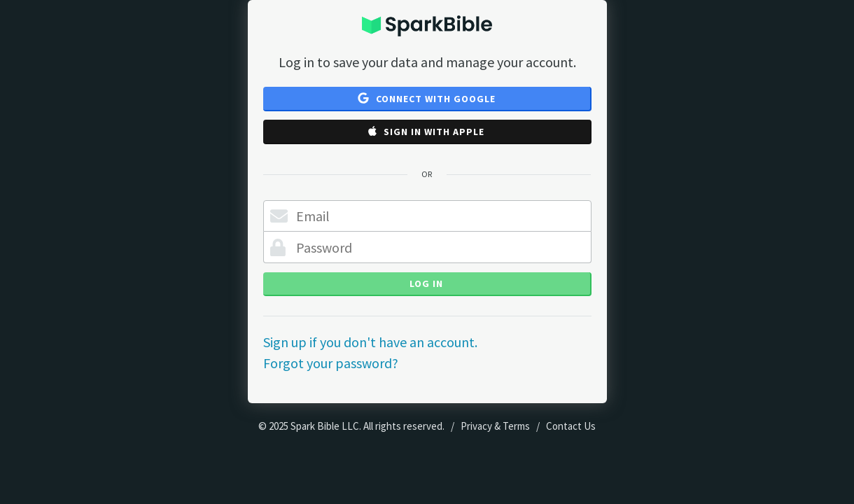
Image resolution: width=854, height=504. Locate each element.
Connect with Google (427, 99)
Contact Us (571, 426)
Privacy (476, 426)
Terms (516, 426)
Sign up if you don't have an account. (370, 342)
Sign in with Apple (426, 132)
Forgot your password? (331, 363)
